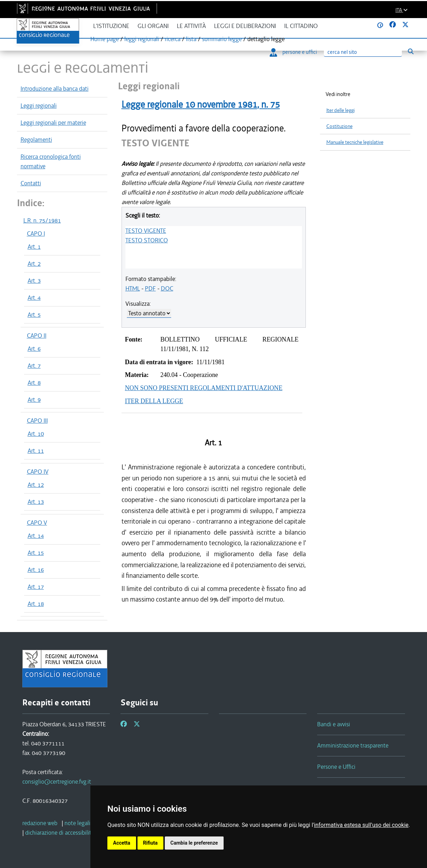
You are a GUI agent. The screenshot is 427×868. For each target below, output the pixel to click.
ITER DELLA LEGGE (154, 401)
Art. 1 (34, 247)
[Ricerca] (363, 52)
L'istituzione (111, 26)
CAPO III (37, 421)
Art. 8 (34, 383)
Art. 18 (36, 604)
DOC (167, 288)
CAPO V (37, 523)
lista (191, 39)
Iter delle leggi (341, 110)
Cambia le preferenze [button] (194, 843)
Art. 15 (36, 553)
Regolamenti (36, 140)
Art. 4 (34, 298)
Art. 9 (34, 400)
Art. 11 (36, 451)
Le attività (191, 26)
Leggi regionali (39, 106)
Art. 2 (34, 264)
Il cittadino (301, 26)
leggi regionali (142, 39)
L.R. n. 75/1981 (42, 220)
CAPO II (37, 336)
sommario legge (222, 39)
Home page (105, 39)
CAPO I (36, 233)
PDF (150, 288)
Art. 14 (36, 536)
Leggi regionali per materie (53, 123)
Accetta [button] (122, 843)
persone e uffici (293, 52)
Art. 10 (36, 434)
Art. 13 (36, 502)
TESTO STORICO (147, 240)
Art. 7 (34, 366)
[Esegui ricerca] (411, 51)
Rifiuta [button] (150, 843)
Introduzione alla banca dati (55, 89)
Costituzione (339, 126)
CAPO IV (38, 472)
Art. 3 (34, 281)
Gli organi (153, 26)
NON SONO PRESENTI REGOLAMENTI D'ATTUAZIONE (204, 388)
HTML (133, 288)
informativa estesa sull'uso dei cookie (361, 825)
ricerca (173, 39)
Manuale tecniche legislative (355, 142)
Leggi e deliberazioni (245, 26)
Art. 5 (34, 315)
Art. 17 (36, 587)
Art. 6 (34, 349)
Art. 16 (36, 570)
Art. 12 (36, 485)
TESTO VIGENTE (146, 231)
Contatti (31, 183)
